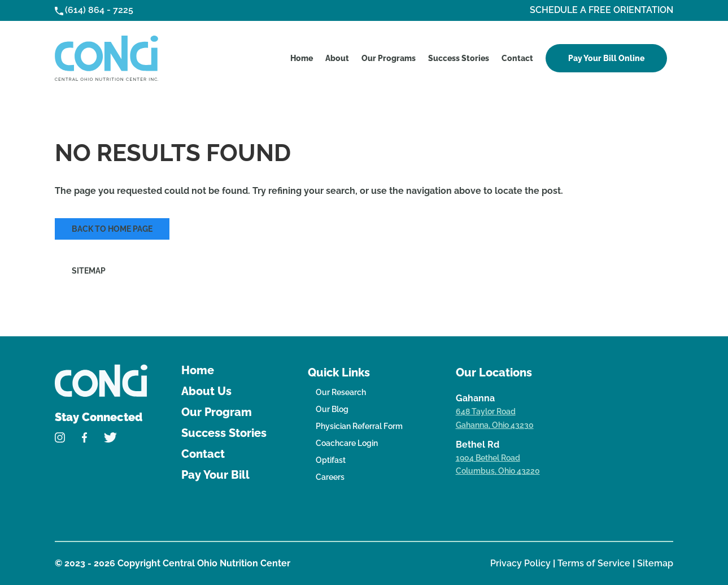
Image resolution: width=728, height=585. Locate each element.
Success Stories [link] (459, 58)
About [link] (337, 58)
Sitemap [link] (89, 271)
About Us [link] (206, 391)
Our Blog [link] (332, 409)
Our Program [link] (217, 412)
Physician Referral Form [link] (359, 426)
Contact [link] (517, 58)
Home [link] (302, 58)
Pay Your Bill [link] (215, 475)
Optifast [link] (331, 460)
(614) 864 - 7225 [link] (99, 10)
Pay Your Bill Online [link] (606, 58)
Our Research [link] (341, 392)
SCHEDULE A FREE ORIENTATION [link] (601, 10)
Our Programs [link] (389, 58)
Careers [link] (330, 477)
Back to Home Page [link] (112, 229)
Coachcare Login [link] (347, 443)
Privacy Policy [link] (522, 563)
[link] (106, 58)
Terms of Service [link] (595, 563)
